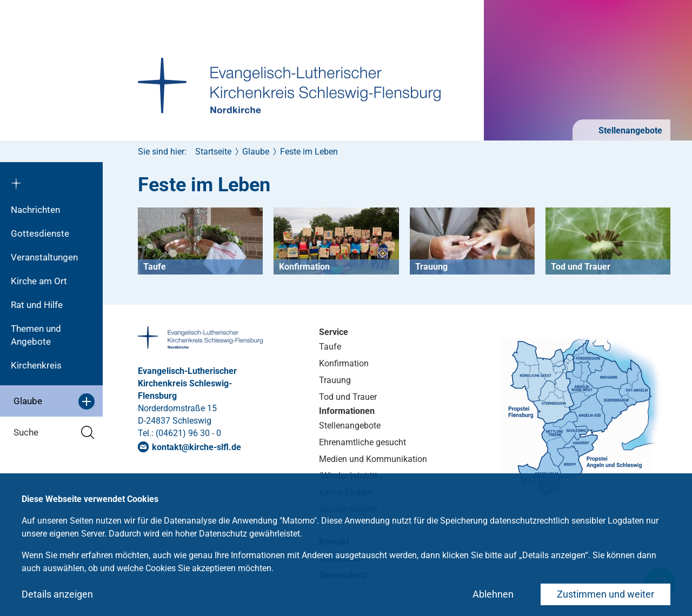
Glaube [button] (54, 401)
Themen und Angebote (36, 335)
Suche (54, 433)
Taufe (330, 347)
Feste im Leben (309, 152)
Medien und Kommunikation (373, 459)
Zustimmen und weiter (605, 594)
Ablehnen (493, 594)
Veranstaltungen (44, 257)
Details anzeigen (57, 594)
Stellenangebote (629, 130)
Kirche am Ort (39, 281)
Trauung (335, 380)
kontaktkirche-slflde (197, 447)
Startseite (213, 152)
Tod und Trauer (348, 397)
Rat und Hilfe (37, 305)
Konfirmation (344, 363)
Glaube (256, 152)
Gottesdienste (40, 233)
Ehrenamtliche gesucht (362, 442)
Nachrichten (35, 210)
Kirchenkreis (36, 365)
